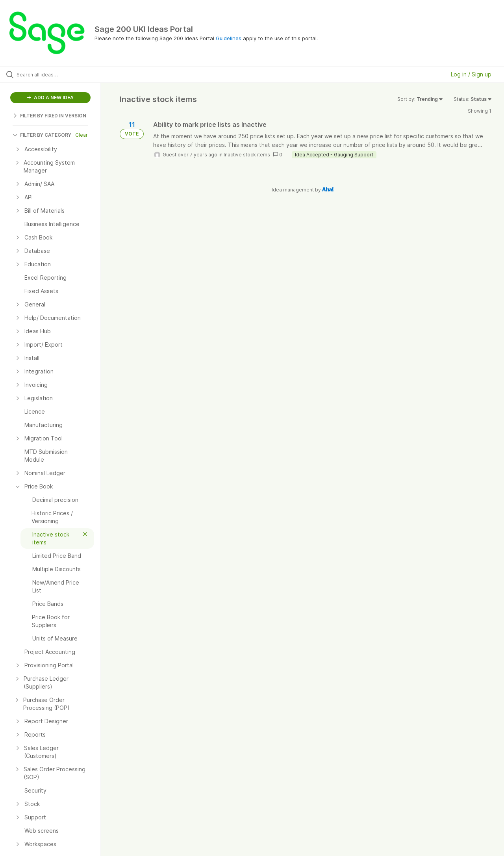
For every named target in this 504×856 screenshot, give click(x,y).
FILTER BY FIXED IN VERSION (49, 116)
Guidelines (229, 38)
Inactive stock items (247, 155)
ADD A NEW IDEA (50, 97)
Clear (82, 135)
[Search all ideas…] (60, 74)
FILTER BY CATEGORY (42, 135)
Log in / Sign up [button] (471, 74)
